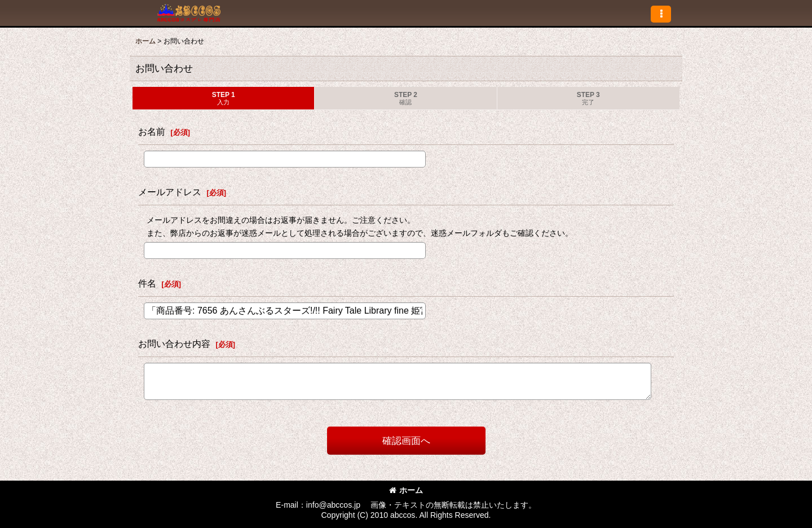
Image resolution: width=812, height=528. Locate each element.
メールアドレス (170, 192)
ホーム (406, 490)
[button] (661, 14)
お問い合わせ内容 (174, 344)
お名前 (152, 131)
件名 (147, 283)
